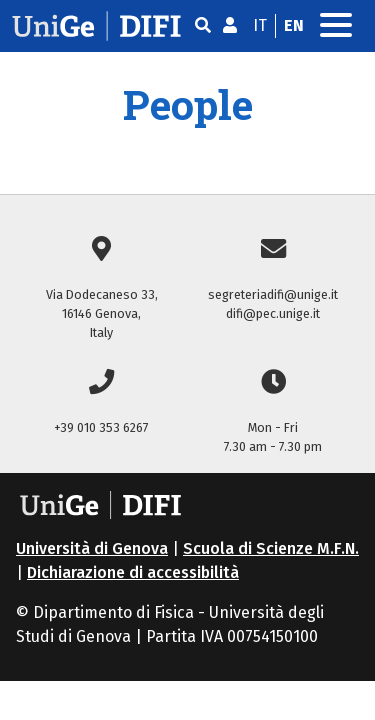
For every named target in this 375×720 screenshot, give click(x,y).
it (260, 25)
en (294, 25)
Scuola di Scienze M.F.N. (271, 548)
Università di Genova (92, 548)
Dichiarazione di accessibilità (133, 572)
